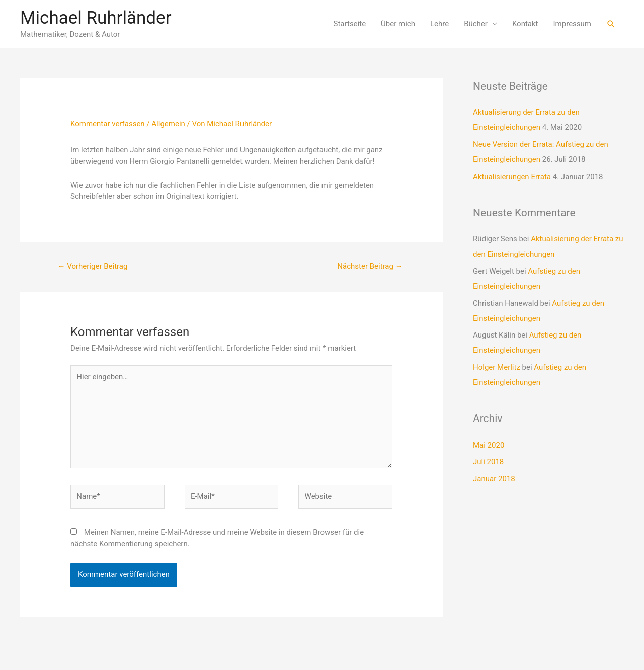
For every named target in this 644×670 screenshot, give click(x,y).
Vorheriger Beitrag (92, 266)
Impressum (572, 24)
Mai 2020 (489, 445)
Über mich (398, 24)
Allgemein (168, 124)
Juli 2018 (488, 462)
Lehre (439, 24)
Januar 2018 (494, 479)
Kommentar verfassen (108, 124)
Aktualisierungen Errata (512, 177)
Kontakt (525, 24)
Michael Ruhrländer (96, 18)
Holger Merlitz (497, 367)
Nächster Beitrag (370, 266)
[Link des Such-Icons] (611, 24)
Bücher (476, 24)
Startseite (350, 24)
